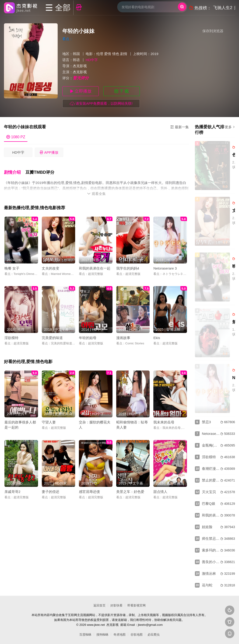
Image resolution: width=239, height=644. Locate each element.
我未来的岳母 (164, 421)
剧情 (124, 54)
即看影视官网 (137, 605)
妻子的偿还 (51, 490)
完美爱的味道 (52, 337)
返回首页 (99, 605)
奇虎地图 (119, 635)
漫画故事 (123, 337)
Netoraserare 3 (165, 267)
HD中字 (18, 152)
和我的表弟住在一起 (95, 267)
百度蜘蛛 (85, 635)
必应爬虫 (154, 635)
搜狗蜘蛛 (102, 635)
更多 (230, 127)
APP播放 (49, 152)
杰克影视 (80, 66)
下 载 (122, 91)
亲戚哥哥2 (12, 490)
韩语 (76, 60)
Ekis (157, 337)
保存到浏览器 (213, 31)
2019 (154, 54)
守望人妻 (49, 421)
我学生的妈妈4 (128, 267)
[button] (15, 172)
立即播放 (81, 91)
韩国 (76, 54)
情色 (116, 54)
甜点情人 (160, 490)
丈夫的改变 (51, 267)
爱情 (108, 54)
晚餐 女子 (12, 267)
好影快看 (116, 605)
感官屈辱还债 (89, 490)
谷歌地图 (137, 635)
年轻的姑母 (88, 337)
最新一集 (180, 127)
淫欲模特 (11, 337)
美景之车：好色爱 (130, 490)
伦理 (100, 54)
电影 (89, 54)
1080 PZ (16, 137)
